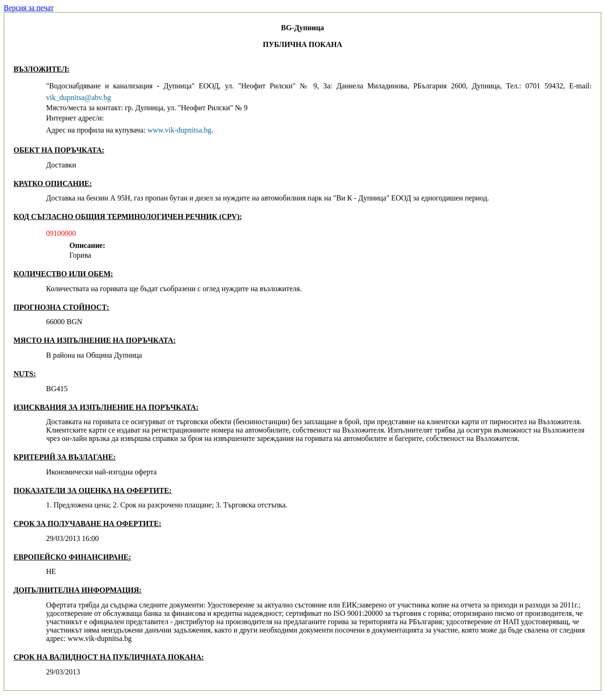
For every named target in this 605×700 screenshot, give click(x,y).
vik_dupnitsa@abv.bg (78, 97)
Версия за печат (29, 8)
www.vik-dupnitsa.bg (180, 130)
